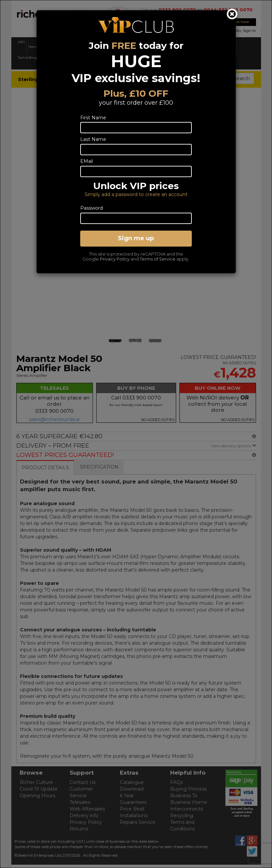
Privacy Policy (115, 259)
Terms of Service (158, 259)
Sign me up (136, 238)
